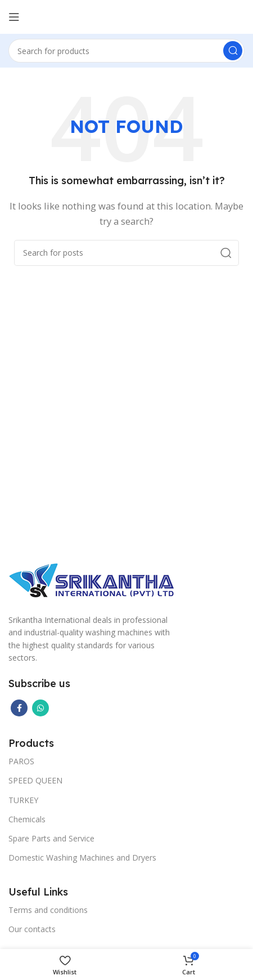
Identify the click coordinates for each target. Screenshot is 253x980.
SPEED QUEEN (35, 780)
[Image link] (93, 579)
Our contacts (32, 929)
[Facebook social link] (19, 708)
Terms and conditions (48, 910)
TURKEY (23, 800)
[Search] (126, 51)
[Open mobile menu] (14, 17)
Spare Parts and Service (51, 838)
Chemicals (27, 819)
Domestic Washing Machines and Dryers (82, 857)
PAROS (21, 761)
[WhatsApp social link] (40, 708)
